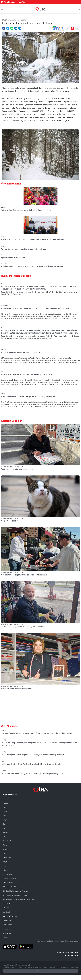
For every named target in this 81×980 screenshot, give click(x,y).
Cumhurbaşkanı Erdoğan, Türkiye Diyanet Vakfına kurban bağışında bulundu (32, 266)
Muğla (3, 394)
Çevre (4, 837)
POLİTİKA (4, 263)
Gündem (5, 803)
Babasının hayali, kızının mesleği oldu (17, 689)
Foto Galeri (6, 912)
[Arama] (79, 9)
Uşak (3, 371)
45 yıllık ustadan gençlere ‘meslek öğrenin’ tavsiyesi (23, 627)
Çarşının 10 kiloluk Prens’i (12, 521)
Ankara (3, 283)
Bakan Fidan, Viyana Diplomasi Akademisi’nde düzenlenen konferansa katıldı (33, 239)
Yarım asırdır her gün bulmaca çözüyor (17, 469)
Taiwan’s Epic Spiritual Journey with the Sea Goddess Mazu (26, 210)
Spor (4, 816)
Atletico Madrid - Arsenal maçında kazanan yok (21, 352)
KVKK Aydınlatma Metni (10, 887)
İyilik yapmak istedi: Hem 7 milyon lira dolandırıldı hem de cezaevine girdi (32, 764)
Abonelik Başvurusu (9, 879)
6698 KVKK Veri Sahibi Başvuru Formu (15, 895)
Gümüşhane (5, 305)
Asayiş (5, 811)
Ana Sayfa (6, 799)
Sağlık (5, 828)
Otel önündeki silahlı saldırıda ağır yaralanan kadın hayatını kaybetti (29, 396)
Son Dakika (8, 2)
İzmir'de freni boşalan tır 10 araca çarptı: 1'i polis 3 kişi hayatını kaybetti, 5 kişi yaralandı (37, 733)
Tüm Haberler (7, 933)
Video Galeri (6, 908)
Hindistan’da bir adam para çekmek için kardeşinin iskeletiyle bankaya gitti (32, 774)
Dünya (5, 820)
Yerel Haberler (7, 921)
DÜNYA (3, 207)
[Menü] (2, 9)
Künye (5, 866)
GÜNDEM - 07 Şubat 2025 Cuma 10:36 (12, 467)
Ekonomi (5, 824)
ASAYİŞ (22, 2)
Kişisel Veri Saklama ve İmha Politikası (15, 891)
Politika (5, 807)
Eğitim (5, 849)
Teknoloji (5, 832)
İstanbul (4, 349)
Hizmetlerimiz (7, 874)
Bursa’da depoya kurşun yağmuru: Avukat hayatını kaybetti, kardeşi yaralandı (33, 755)
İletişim (5, 862)
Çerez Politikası (8, 883)
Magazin (5, 845)
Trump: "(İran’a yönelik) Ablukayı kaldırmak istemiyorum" (24, 249)
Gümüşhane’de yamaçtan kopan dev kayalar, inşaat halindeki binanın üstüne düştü (35, 308)
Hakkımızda (6, 870)
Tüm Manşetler (8, 929)
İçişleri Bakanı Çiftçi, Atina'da (13, 258)
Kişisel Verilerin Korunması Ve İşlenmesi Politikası (19, 899)
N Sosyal (5, 937)
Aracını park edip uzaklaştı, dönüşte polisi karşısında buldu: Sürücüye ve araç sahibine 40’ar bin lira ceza (39, 744)
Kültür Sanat (7, 841)
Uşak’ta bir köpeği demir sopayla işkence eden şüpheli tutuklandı (28, 374)
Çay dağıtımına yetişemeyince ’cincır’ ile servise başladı (24, 575)
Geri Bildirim (41, 971)
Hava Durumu (7, 925)
